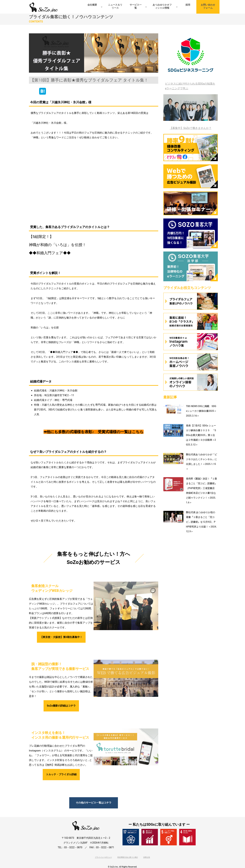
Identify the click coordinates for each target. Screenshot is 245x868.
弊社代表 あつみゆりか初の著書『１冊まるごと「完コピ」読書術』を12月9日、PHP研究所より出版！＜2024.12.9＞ (201, 522)
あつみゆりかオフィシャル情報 (162, 6)
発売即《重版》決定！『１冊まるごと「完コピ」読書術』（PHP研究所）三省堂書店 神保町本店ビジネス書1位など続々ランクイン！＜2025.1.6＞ (201, 491)
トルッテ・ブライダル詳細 (61, 776)
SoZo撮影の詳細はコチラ (61, 707)
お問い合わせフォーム (208, 6)
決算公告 (147, 859)
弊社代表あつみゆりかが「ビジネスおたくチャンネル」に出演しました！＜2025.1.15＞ (201, 462)
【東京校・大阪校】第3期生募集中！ (61, 638)
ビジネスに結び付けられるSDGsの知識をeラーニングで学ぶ (190, 86)
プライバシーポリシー (103, 859)
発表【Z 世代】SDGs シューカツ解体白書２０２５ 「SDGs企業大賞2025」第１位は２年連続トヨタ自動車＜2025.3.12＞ (201, 435)
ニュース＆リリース (115, 6)
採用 (188, 5)
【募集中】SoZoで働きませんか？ (190, 128)
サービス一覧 (136, 6)
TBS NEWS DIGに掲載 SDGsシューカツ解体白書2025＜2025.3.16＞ (201, 411)
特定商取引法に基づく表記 (128, 859)
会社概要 (92, 5)
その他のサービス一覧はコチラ (94, 804)
